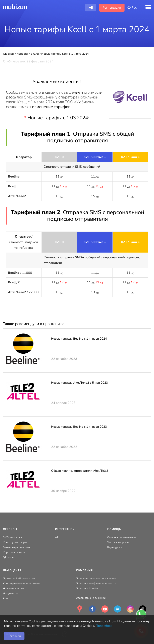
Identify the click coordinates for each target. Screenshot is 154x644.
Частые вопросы (118, 542)
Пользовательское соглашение (96, 578)
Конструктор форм (15, 542)
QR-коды (9, 557)
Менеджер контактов (17, 547)
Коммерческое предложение (22, 583)
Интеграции (65, 529)
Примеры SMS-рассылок (19, 578)
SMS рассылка (13, 537)
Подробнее (104, 626)
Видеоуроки (115, 547)
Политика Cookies (87, 588)
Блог (6, 598)
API (57, 537)
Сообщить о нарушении (91, 598)
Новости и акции (14, 588)
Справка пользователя (122, 537)
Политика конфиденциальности (96, 583)
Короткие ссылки (14, 552)
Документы (10, 593)
